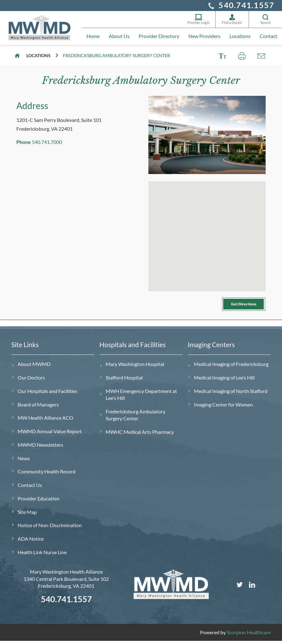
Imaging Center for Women (223, 408)
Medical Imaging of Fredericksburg (231, 368)
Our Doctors (31, 381)
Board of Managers (38, 408)
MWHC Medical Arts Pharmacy (140, 436)
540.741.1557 (246, 5)
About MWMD (34, 368)
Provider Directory (159, 38)
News (24, 462)
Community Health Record (47, 475)
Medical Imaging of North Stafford (231, 395)
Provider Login (199, 20)
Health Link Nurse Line (42, 556)
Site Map (27, 515)
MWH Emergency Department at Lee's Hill (141, 398)
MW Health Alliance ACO (45, 421)
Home (93, 38)
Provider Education (39, 502)
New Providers (204, 38)
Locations (240, 38)
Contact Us (30, 489)
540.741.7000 (47, 142)
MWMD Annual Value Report (50, 435)
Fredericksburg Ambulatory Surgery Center (135, 419)
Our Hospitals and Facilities (47, 395)
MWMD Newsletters (40, 448)
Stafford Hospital (124, 381)
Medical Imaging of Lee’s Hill (224, 381)
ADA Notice (31, 542)
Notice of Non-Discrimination (50, 529)
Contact (268, 38)
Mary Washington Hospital (135, 368)
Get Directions (237, 306)
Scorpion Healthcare (249, 636)
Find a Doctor (232, 20)
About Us (119, 38)
